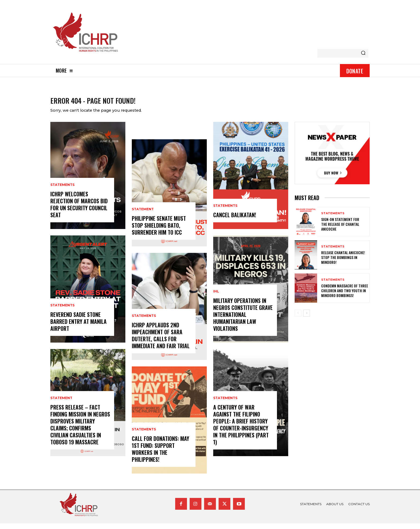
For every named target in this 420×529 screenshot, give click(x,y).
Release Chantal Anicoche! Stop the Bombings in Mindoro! (343, 263)
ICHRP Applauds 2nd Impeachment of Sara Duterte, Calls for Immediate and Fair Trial (161, 341)
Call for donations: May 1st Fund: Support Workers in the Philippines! (160, 455)
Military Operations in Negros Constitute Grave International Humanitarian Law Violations (243, 320)
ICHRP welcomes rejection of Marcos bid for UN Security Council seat (79, 210)
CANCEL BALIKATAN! (235, 220)
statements (62, 190)
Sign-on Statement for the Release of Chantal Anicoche (340, 230)
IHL (216, 297)
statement (61, 404)
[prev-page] (298, 319)
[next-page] (307, 319)
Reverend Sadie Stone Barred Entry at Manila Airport (78, 327)
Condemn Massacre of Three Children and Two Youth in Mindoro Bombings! (345, 296)
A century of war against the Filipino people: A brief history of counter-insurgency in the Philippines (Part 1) (241, 430)
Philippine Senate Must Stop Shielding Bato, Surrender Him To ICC (159, 231)
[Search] (363, 53)
